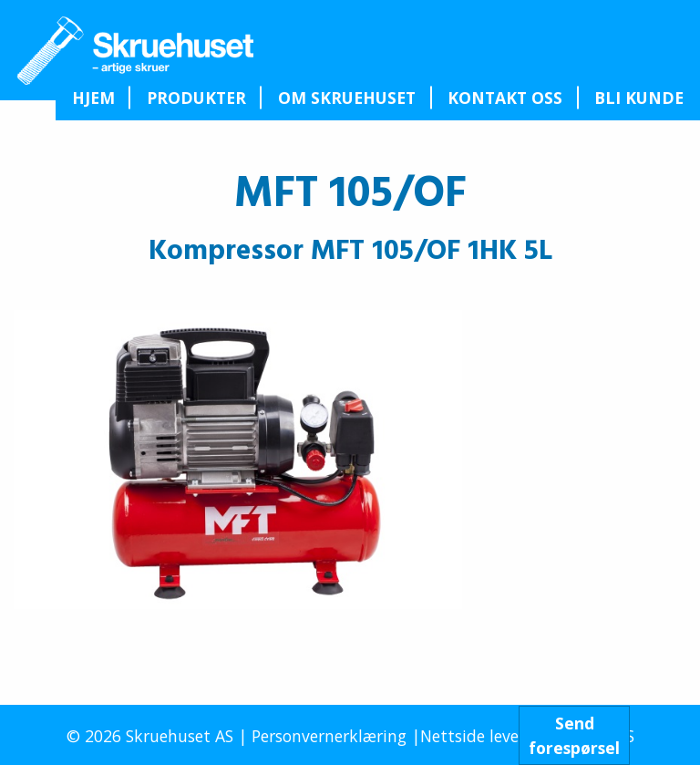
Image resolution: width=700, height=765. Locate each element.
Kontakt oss (505, 98)
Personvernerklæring (329, 736)
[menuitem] (93, 98)
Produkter (196, 98)
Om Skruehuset (347, 98)
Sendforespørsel (574, 735)
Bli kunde (639, 98)
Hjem (93, 98)
